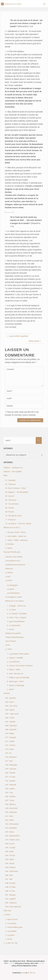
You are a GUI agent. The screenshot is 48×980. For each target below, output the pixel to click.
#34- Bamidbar (11, 828)
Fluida (23, 973)
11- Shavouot (10, 520)
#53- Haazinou (11, 903)
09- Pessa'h (10, 512)
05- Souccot (10, 496)
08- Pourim (10, 508)
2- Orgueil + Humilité (15, 658)
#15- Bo (8, 753)
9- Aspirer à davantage (16, 685)
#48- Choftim (10, 883)
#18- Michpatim (11, 765)
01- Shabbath (10, 480)
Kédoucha (9, 569)
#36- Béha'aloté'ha (12, 836)
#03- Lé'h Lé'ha (11, 706)
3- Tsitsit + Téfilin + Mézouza (16, 540)
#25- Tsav (9, 793)
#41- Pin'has (10, 855)
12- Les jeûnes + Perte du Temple (18, 524)
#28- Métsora (10, 804)
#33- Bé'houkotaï (12, 824)
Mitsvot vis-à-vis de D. (12, 527)
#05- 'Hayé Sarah (12, 714)
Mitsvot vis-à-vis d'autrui (14, 601)
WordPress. (31, 973)
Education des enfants (14, 557)
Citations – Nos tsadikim (13, 472)
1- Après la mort (11, 919)
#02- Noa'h (10, 702)
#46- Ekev (9, 875)
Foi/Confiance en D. (13, 561)
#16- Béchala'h (11, 757)
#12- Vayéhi (10, 741)
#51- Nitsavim (10, 895)
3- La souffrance (13, 662)
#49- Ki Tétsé (10, 887)
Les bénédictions (13, 593)
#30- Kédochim (11, 812)
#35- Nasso (10, 832)
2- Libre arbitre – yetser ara (16, 536)
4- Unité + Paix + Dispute (17, 618)
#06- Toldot (10, 718)
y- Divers (9, 649)
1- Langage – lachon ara (16, 606)
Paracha (7, 693)
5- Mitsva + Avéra (14, 670)
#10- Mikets (10, 733)
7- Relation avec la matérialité (18, 678)
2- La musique (11, 923)
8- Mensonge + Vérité (15, 681)
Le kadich (10, 589)
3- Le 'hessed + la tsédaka (17, 614)
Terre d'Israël (10, 641)
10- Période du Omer (13, 516)
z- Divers (7, 915)
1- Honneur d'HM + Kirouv (16, 532)
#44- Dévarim (10, 867)
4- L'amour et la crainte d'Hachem (20, 666)
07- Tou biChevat (12, 504)
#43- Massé (10, 863)
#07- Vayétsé (10, 722)
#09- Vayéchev (11, 730)
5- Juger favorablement (16, 621)
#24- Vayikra (10, 789)
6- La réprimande (14, 625)
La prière (9, 580)
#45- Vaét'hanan (12, 871)
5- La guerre (10, 935)
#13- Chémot (10, 745)
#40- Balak (9, 852)
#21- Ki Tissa (10, 777)
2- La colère (11, 610)
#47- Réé (9, 879)
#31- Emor (9, 816)
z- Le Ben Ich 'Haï (10, 943)
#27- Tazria (10, 800)
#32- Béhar (10, 820)
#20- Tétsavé (10, 773)
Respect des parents (13, 633)
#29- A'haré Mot (11, 808)
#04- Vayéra (10, 710)
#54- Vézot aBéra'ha (13, 907)
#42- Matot (10, 859)
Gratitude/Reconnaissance (15, 565)
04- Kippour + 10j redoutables (17, 492)
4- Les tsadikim (11, 931)
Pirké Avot (7, 911)
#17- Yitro (9, 761)
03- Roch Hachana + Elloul (15, 488)
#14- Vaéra (9, 749)
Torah (8, 645)
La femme (9, 573)
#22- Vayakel (10, 781)
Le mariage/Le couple (14, 597)
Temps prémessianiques (14, 637)
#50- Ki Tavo (10, 891)
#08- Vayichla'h (11, 726)
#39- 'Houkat (10, 848)
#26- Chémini (10, 796)
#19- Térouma (11, 769)
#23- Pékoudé (11, 785)
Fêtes (5, 475)
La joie (8, 576)
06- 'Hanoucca (11, 500)
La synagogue (12, 585)
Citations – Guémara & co (13, 468)
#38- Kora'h (10, 844)
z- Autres (9, 548)
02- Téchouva (10, 484)
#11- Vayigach (11, 737)
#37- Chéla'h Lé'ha (12, 840)
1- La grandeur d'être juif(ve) (18, 654)
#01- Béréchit (10, 698)
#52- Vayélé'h (10, 899)
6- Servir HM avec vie (15, 674)
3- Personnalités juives (14, 927)
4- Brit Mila (9, 544)
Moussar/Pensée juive (12, 552)
